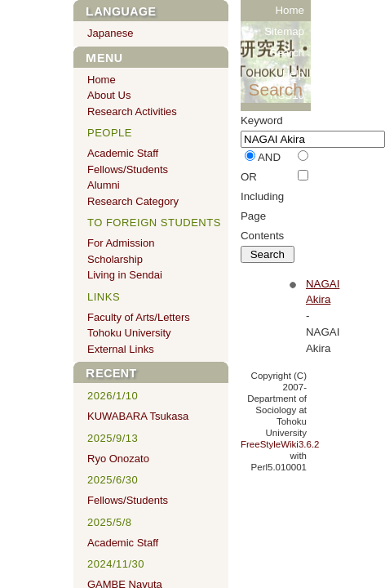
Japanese (110, 33)
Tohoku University (129, 333)
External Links (121, 349)
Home (290, 10)
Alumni (104, 185)
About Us (109, 95)
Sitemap (284, 31)
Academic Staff (123, 153)
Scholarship (115, 259)
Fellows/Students (128, 169)
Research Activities (132, 111)
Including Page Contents (262, 216)
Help (293, 74)
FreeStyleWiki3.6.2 (280, 444)
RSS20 (287, 116)
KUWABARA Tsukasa (138, 416)
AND (269, 157)
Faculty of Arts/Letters (139, 317)
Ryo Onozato (118, 459)
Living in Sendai (125, 275)
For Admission (121, 243)
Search (287, 53)
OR (249, 177)
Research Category (133, 201)
